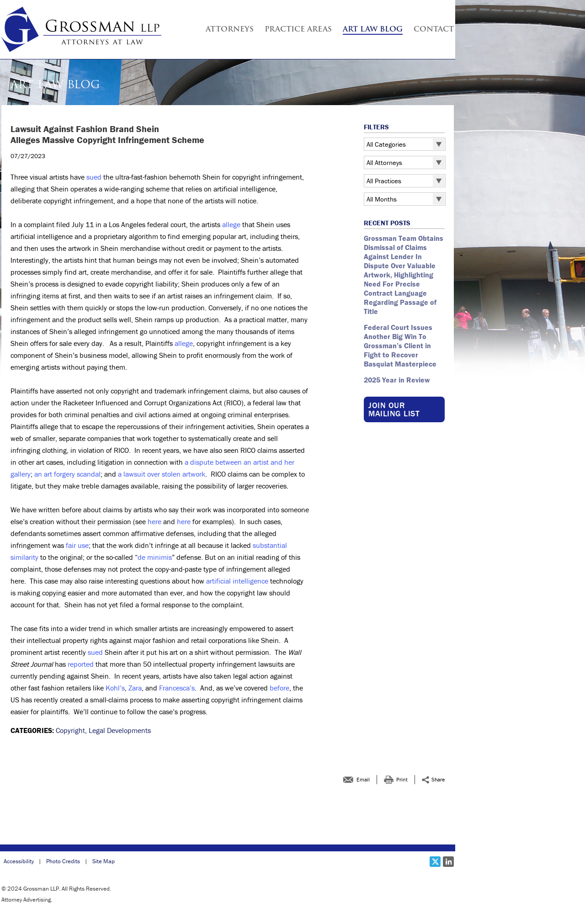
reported (81, 664)
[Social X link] (435, 862)
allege (231, 224)
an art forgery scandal (67, 474)
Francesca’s (177, 688)
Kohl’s (115, 688)
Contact (434, 30)
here (154, 521)
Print (402, 779)
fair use (77, 545)
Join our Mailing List (394, 409)
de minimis (155, 557)
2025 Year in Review (397, 380)
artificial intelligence (237, 581)
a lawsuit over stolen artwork (162, 474)
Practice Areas (298, 30)
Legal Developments (120, 730)
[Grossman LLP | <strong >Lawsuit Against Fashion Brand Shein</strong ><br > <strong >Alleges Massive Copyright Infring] (81, 29)
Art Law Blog (373, 30)
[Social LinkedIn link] (448, 862)
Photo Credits (63, 861)
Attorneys (230, 30)
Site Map (104, 861)
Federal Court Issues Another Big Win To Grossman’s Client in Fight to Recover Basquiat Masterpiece (401, 345)
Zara (135, 688)
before (279, 688)
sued (94, 177)
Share (438, 779)
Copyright (70, 730)
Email (363, 779)
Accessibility (19, 861)
